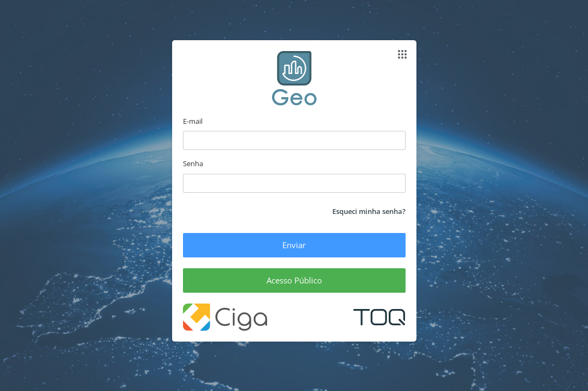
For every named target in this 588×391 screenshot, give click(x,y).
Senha (193, 163)
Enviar (294, 245)
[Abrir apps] (402, 54)
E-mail (193, 121)
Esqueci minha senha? (369, 211)
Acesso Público (294, 280)
